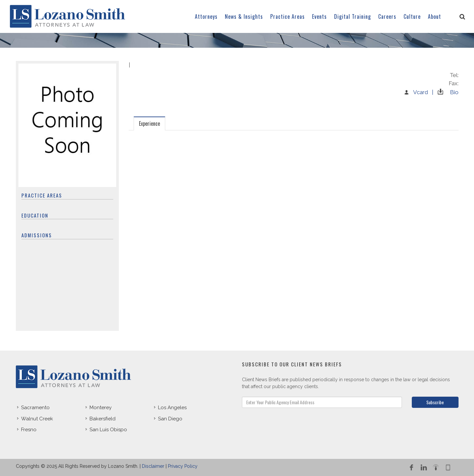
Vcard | (418, 92)
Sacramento (35, 408)
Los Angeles (172, 408)
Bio (447, 92)
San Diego (170, 419)
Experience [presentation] (149, 123)
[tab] (150, 123)
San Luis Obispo (108, 430)
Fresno (29, 430)
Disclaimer (153, 466)
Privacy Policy (183, 466)
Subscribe (435, 402)
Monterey (101, 408)
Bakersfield (103, 419)
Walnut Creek (37, 419)
